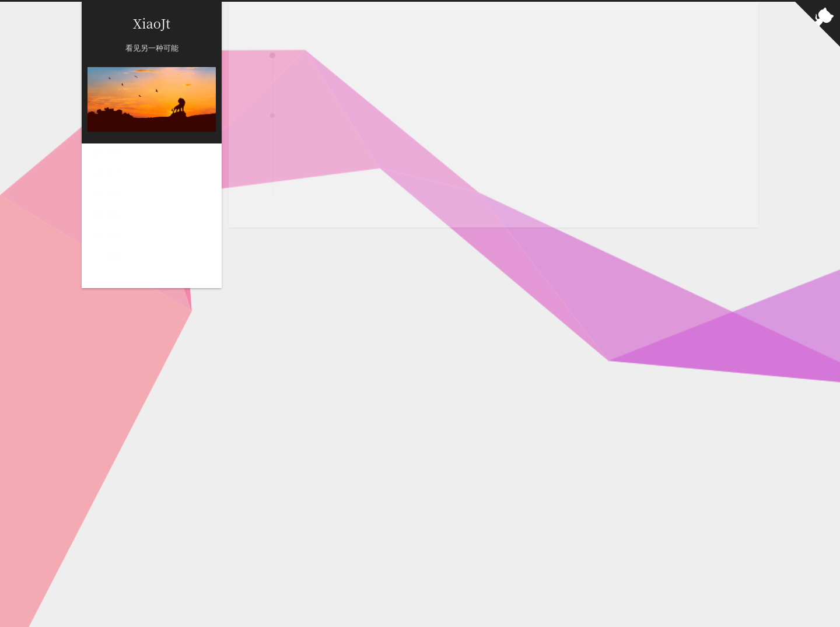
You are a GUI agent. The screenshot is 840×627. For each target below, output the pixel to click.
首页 (108, 152)
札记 (108, 215)
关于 (108, 173)
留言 (108, 194)
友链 (108, 236)
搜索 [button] (108, 257)
